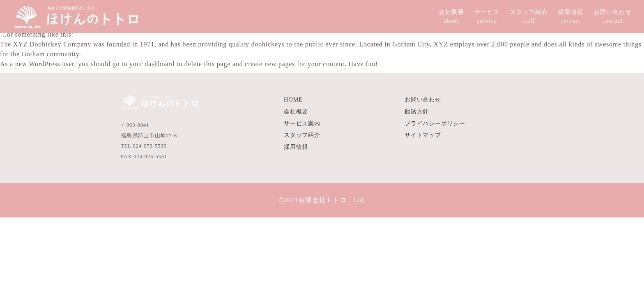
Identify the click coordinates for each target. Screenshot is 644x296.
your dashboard (152, 64)
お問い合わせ (423, 99)
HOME (293, 99)
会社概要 (296, 111)
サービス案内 (302, 123)
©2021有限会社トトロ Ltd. (322, 200)
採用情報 (296, 147)
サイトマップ (423, 135)
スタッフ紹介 (302, 135)
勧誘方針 (417, 111)
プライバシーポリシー (435, 123)
